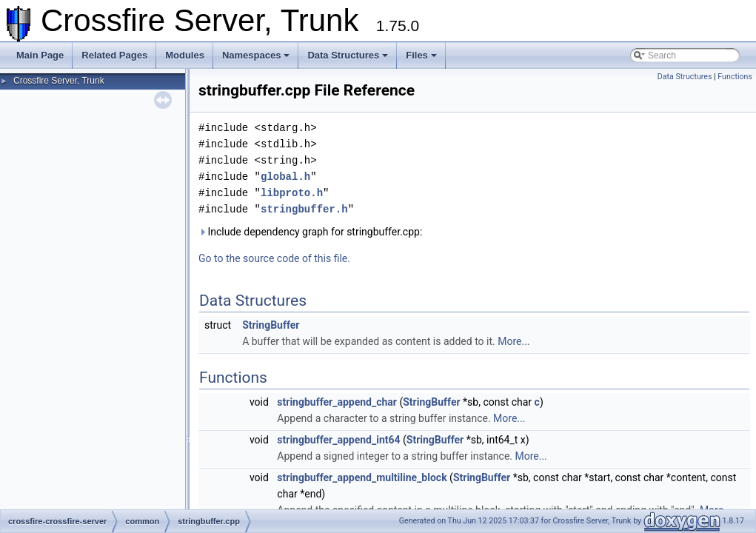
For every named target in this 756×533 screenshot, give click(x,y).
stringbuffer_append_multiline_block (362, 477)
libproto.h (292, 193)
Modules (185, 55)
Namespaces (256, 55)
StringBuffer (271, 325)
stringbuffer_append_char (337, 402)
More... (514, 341)
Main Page (40, 55)
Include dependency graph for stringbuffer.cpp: (310, 232)
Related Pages (114, 55)
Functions (735, 77)
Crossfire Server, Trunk (59, 81)
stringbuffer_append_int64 (338, 440)
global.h (285, 177)
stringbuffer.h (304, 209)
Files (421, 55)
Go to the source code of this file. (274, 258)
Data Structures (348, 55)
